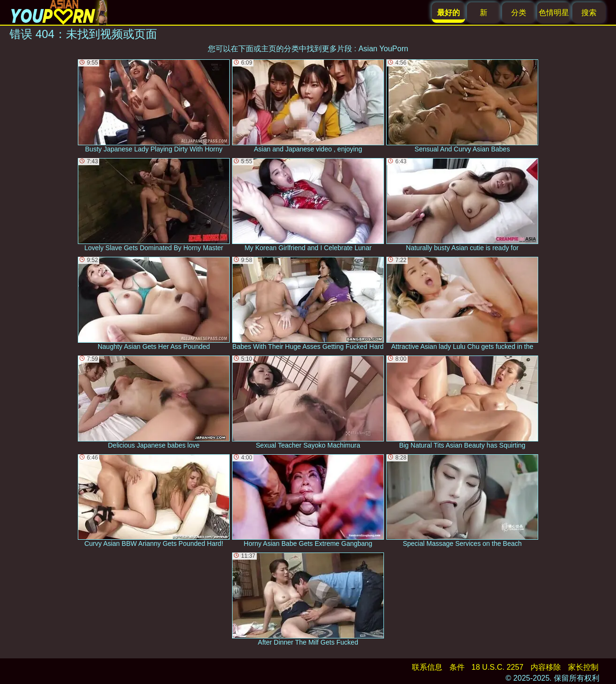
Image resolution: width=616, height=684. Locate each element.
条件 (457, 667)
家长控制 (583, 667)
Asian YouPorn (383, 49)
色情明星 (554, 13)
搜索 (589, 13)
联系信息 (427, 667)
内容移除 (546, 667)
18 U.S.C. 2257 (498, 667)
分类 (519, 13)
